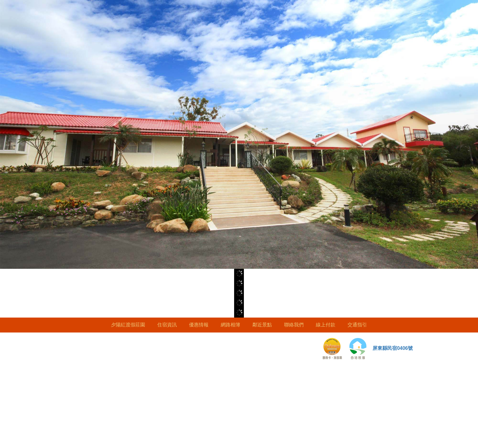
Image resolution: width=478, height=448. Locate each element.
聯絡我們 (294, 325)
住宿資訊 (167, 325)
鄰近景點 (262, 325)
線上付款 (326, 325)
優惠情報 (199, 325)
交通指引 (357, 325)
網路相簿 (230, 325)
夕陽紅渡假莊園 (128, 325)
